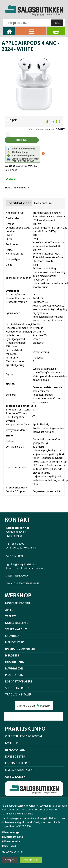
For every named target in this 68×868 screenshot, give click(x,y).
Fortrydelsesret (18, 763)
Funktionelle (12, 841)
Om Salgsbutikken (19, 770)
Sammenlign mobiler (34, 716)
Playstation (14, 675)
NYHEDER (11, 743)
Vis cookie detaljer (12, 852)
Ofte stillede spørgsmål (24, 736)
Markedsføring (14, 837)
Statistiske (11, 846)
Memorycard (15, 642)
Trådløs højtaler (18, 694)
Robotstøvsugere (19, 681)
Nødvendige (12, 832)
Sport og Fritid (17, 688)
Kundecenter (15, 756)
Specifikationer (19, 203)
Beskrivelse (43, 203)
